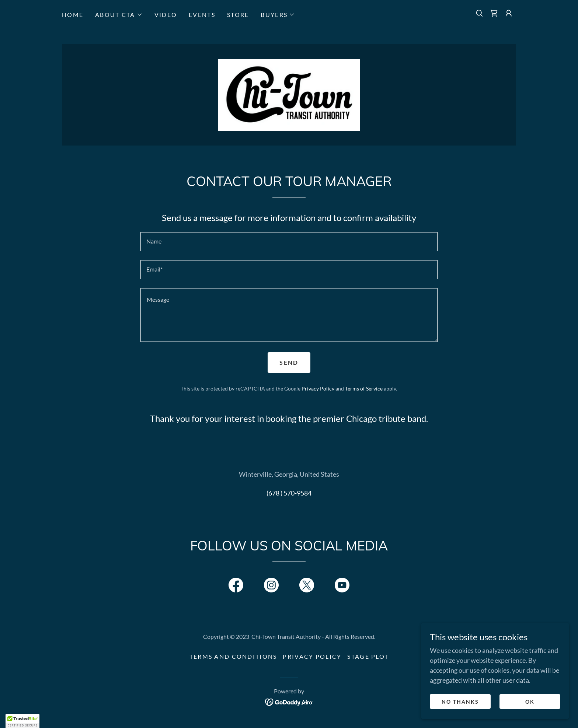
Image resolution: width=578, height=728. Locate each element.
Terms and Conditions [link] (233, 658)
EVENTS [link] (202, 15)
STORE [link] (238, 15)
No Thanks (461, 702)
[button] (119, 15)
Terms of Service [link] (364, 390)
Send (289, 364)
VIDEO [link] (166, 15)
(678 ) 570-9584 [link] (289, 494)
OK (530, 702)
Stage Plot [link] (368, 658)
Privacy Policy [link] (318, 390)
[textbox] (289, 243)
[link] (494, 13)
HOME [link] (73, 15)
